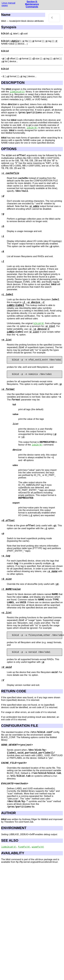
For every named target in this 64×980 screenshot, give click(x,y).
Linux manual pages (8, 4)
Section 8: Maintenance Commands (32, 4)
